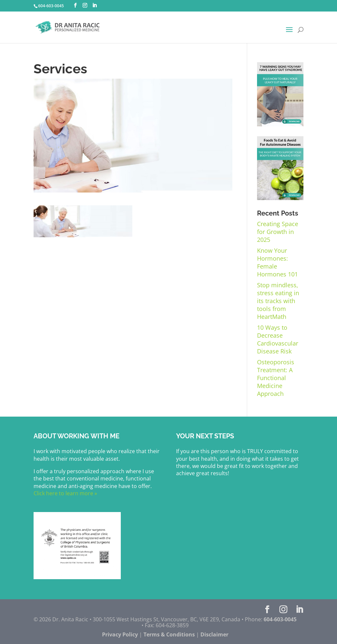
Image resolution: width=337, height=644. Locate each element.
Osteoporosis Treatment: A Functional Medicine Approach (276, 378)
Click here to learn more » (65, 493)
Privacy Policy (120, 634)
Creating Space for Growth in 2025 (278, 232)
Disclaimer (214, 634)
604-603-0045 (51, 6)
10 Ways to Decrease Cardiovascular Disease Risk (278, 339)
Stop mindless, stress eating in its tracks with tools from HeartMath (278, 301)
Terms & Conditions (169, 634)
